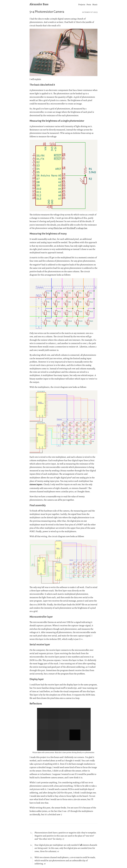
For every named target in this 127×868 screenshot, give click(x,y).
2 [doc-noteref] (71, 477)
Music (95, 4)
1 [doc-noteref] (41, 264)
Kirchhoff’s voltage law (77, 228)
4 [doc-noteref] (83, 524)
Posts (89, 4)
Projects (82, 4)
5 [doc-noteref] (81, 604)
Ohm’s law (58, 228)
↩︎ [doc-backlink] (63, 839)
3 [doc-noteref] (87, 488)
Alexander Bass (39, 4)
